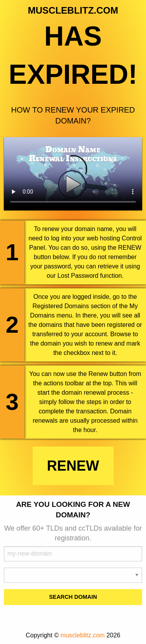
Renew (73, 466)
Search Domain (73, 597)
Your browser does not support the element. (73, 174)
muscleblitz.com (83, 635)
